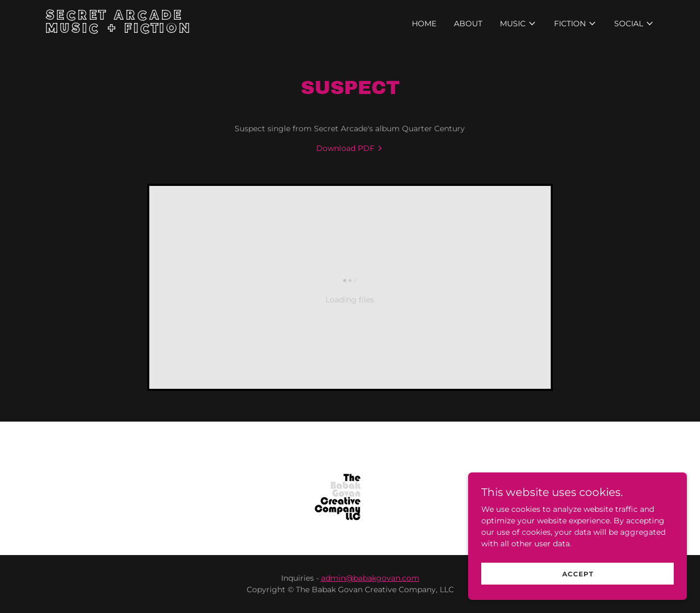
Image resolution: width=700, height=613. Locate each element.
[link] (152, 30)
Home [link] (424, 24)
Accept (578, 574)
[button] (518, 24)
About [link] (468, 24)
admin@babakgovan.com (370, 578)
